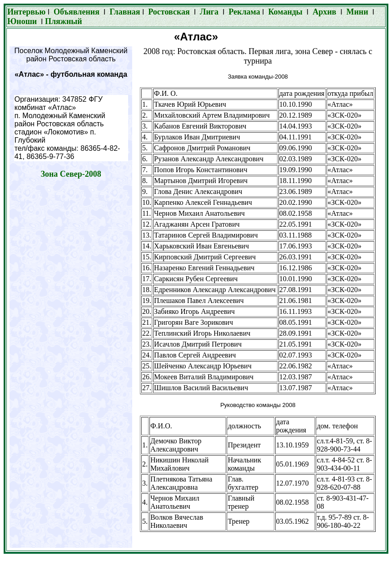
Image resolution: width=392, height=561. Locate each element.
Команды (285, 12)
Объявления (77, 12)
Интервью (27, 12)
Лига (210, 12)
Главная (125, 12)
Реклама (243, 12)
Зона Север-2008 (71, 174)
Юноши (22, 21)
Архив (324, 12)
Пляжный (64, 21)
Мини (357, 12)
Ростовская (169, 12)
